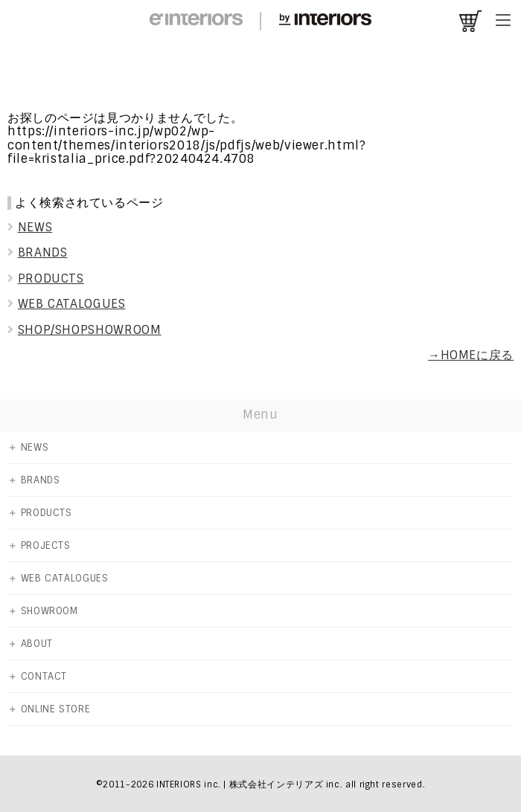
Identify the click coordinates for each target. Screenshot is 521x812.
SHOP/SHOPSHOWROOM (84, 330)
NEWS (30, 227)
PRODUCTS (46, 278)
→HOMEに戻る (471, 355)
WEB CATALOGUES (67, 304)
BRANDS (37, 252)
